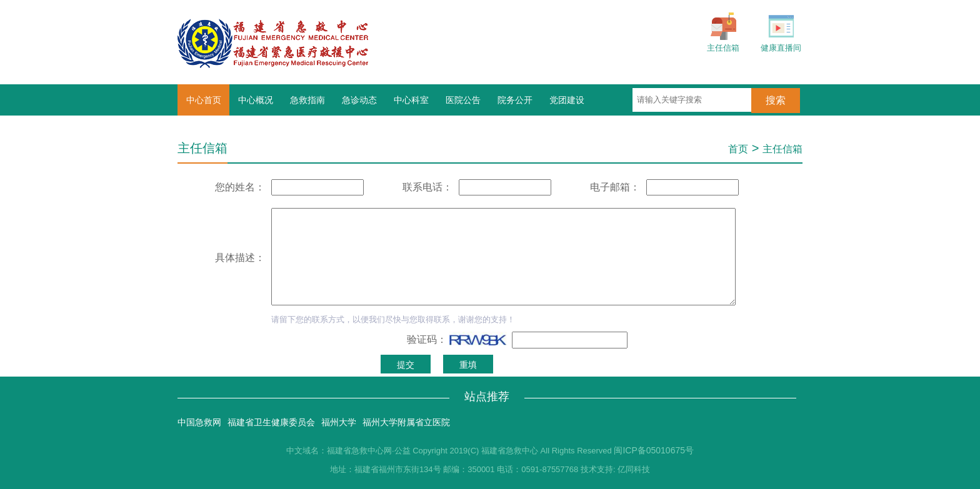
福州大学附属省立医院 (406, 422)
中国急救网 (199, 422)
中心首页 (204, 100)
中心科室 (411, 100)
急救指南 (307, 100)
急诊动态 (359, 100)
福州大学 (339, 422)
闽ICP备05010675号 (654, 450)
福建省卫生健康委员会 (271, 422)
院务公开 (515, 100)
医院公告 (463, 100)
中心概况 (256, 100)
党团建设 (567, 100)
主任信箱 (782, 149)
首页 (738, 149)
